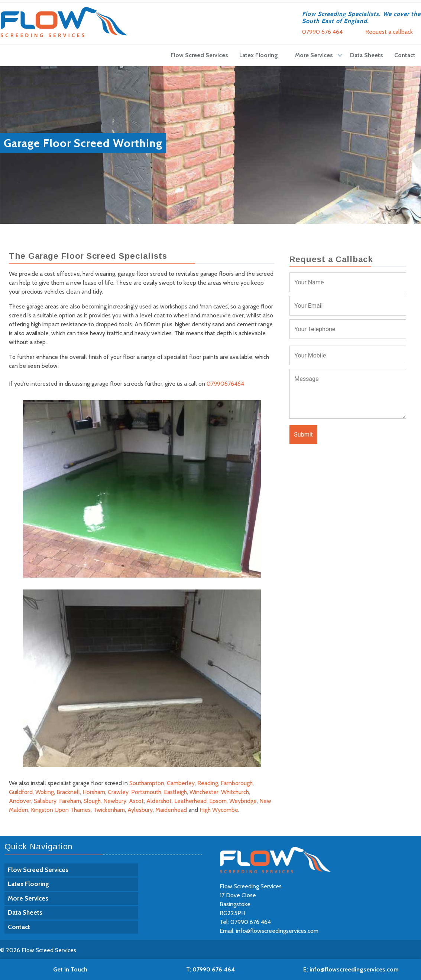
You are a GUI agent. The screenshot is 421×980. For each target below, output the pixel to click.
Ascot (136, 801)
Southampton (147, 783)
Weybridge (243, 801)
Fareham (70, 801)
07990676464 (225, 384)
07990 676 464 (322, 32)
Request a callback (389, 32)
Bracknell (68, 792)
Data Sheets (367, 55)
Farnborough (237, 783)
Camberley (181, 783)
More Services (314, 55)
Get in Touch (70, 969)
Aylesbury (140, 810)
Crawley (118, 792)
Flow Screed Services (199, 55)
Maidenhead (171, 810)
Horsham (94, 792)
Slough (92, 801)
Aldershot (159, 801)
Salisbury (45, 801)
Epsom (218, 801)
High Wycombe (219, 810)
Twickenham (109, 810)
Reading (208, 783)
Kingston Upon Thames (61, 810)
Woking (45, 792)
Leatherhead (190, 801)
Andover (20, 801)
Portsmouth (146, 792)
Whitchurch (235, 792)
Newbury (115, 801)
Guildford (21, 792)
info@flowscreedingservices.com (277, 931)
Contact (405, 55)
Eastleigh (175, 792)
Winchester (204, 792)
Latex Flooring (259, 55)
